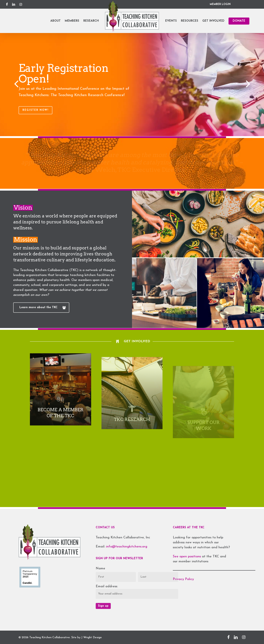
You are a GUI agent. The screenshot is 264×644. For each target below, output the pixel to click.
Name (100, 569)
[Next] (256, 84)
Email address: (107, 586)
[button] (41, 308)
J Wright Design (91, 638)
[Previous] (8, 84)
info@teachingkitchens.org (127, 547)
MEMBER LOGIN (220, 4)
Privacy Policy (183, 579)
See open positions (187, 557)
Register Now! (35, 110)
